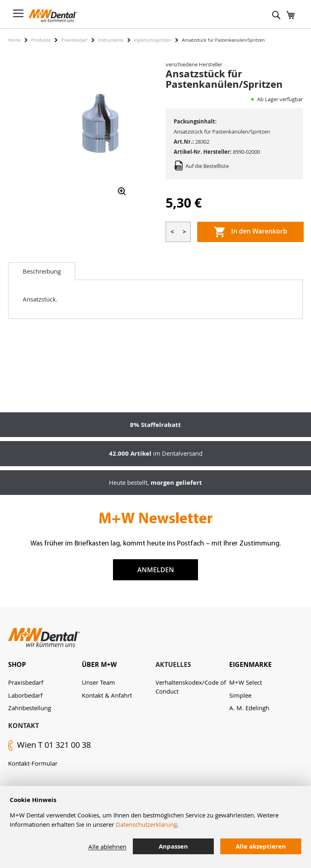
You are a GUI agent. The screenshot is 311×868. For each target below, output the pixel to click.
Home (14, 40)
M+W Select (246, 682)
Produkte (41, 40)
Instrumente (111, 40)
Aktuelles (173, 664)
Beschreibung (42, 271)
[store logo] (53, 16)
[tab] (42, 271)
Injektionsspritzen (153, 40)
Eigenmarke (250, 664)
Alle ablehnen (107, 847)
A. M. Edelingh (249, 708)
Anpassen (173, 846)
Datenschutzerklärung (146, 824)
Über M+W (99, 664)
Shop (17, 664)
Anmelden (156, 570)
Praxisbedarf (74, 40)
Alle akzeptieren (261, 846)
